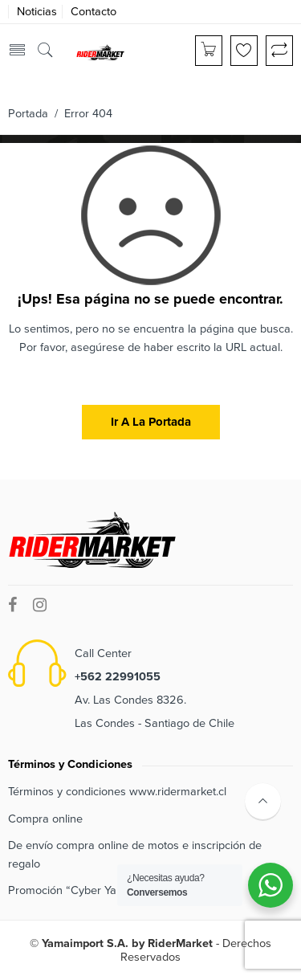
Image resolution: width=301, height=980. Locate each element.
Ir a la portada (151, 422)
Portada (28, 114)
